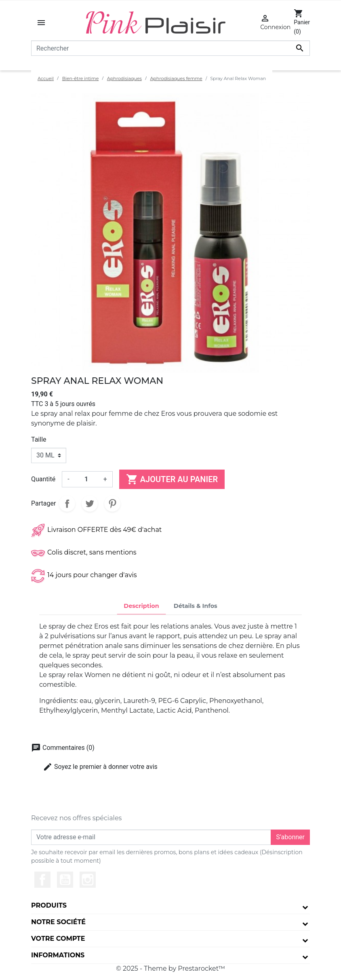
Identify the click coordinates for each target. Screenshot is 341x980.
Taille (39, 439)
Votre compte (58, 939)
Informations (58, 955)
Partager (67, 504)
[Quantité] (86, 479)
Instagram (88, 880)
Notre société (58, 922)
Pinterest (112, 504)
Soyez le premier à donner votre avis (100, 767)
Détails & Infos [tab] (196, 606)
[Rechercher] (170, 48)
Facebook (42, 880)
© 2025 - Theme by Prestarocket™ (170, 968)
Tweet (90, 504)
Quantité (43, 479)
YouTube (65, 880)
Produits (49, 905)
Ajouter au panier (172, 479)
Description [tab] (141, 606)
